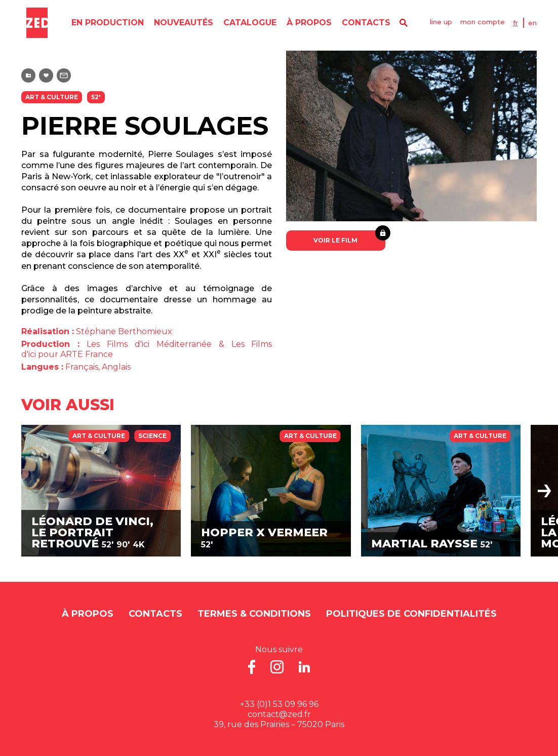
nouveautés (181, 23)
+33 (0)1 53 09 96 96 (279, 704)
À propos (306, 23)
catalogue (247, 23)
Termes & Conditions (254, 614)
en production (105, 23)
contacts (363, 23)
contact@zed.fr (279, 714)
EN (537, 23)
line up (442, 23)
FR (521, 23)
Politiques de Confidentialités (411, 614)
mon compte (486, 23)
